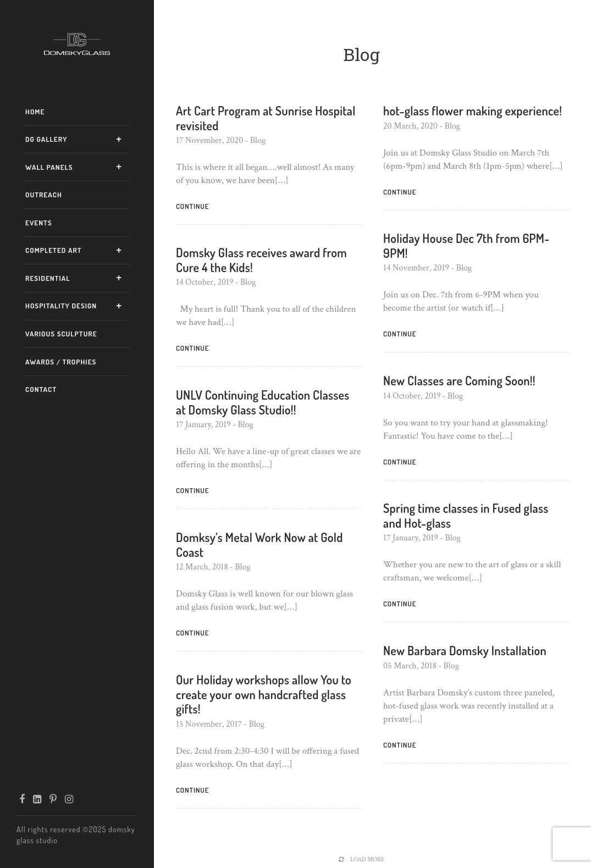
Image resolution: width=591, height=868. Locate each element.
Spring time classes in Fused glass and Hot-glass (466, 515)
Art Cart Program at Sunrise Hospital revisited (266, 118)
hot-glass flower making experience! (473, 110)
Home (35, 112)
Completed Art (54, 250)
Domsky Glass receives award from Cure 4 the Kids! (261, 259)
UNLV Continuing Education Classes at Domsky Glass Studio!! (263, 402)
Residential (48, 278)
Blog (258, 140)
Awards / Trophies (61, 362)
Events (39, 223)
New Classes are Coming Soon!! (459, 380)
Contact (41, 389)
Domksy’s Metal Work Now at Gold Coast (259, 544)
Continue (192, 206)
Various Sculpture (61, 334)
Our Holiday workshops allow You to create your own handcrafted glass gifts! (264, 694)
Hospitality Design (61, 306)
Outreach (44, 195)
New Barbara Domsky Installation (465, 650)
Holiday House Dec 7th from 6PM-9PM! (466, 245)
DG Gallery (46, 139)
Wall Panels (49, 167)
